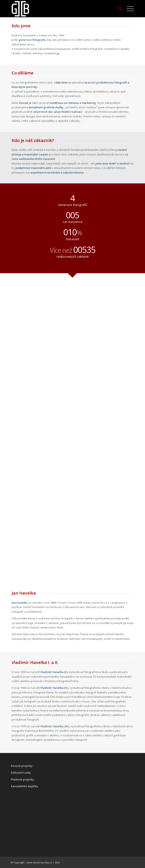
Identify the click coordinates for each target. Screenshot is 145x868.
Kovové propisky (22, 766)
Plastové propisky (22, 779)
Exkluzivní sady (21, 773)
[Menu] (128, 9)
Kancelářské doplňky (24, 786)
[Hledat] (118, 9)
